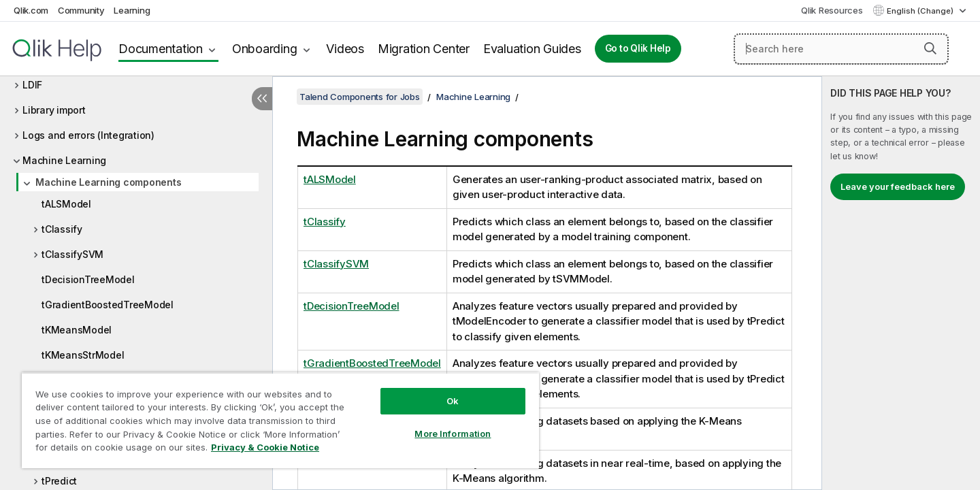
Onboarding (265, 49)
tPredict (59, 481)
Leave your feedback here (898, 186)
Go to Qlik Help (638, 48)
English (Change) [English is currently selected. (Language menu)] (921, 11)
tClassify (62, 229)
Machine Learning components (108, 182)
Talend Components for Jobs (360, 97)
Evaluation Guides (532, 49)
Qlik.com (31, 10)
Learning (132, 10)
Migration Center (424, 49)
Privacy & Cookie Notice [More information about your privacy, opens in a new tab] (265, 447)
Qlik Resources (832, 10)
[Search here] (841, 49)
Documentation (161, 49)
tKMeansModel (77, 330)
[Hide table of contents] (262, 99)
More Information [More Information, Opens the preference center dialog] (453, 434)
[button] (930, 48)
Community (81, 10)
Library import (54, 110)
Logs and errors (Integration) (88, 135)
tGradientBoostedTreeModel (108, 305)
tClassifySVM (72, 254)
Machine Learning (64, 160)
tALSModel (66, 204)
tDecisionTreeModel (88, 279)
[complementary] (901, 283)
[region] (280, 420)
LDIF (32, 85)
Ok (453, 401)
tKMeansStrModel (83, 355)
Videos (345, 49)
